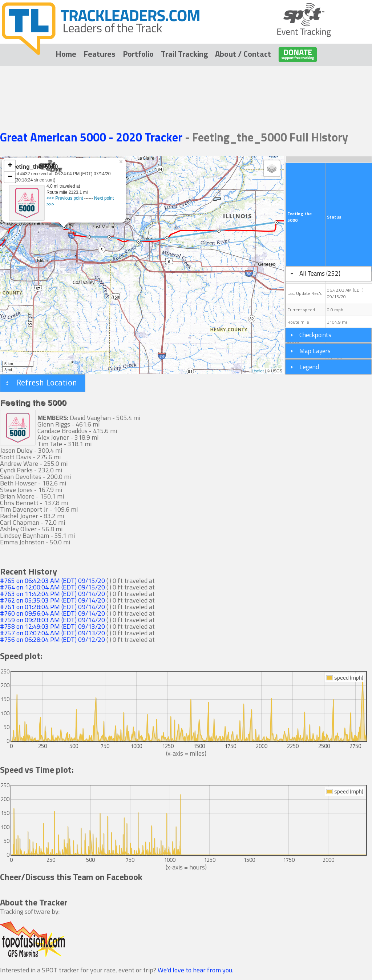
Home (66, 54)
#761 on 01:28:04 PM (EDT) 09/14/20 (52, 607)
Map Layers (315, 351)
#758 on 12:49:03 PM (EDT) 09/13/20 (52, 626)
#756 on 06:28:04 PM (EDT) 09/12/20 (52, 639)
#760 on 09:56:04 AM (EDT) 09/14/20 (52, 613)
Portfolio (138, 54)
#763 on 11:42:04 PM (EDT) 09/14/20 (52, 594)
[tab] (328, 274)
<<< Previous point (65, 198)
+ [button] (10, 166)
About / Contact (243, 54)
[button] (43, 383)
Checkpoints (315, 335)
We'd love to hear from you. (195, 970)
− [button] (10, 177)
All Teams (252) (320, 273)
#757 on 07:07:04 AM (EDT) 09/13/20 (52, 633)
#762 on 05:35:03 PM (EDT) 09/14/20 (52, 600)
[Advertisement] (186, 88)
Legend (309, 367)
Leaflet (258, 371)
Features (100, 54)
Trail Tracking (184, 54)
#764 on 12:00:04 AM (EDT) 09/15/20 (52, 587)
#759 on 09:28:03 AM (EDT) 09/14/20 (52, 620)
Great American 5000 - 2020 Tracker (92, 137)
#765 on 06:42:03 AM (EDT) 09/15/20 (52, 581)
